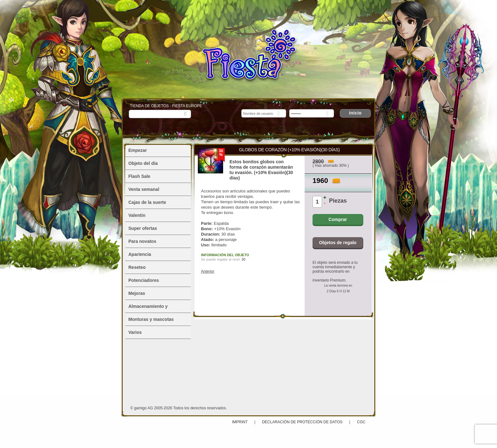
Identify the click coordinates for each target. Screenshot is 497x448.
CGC (361, 422)
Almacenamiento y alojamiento (148, 308)
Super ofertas (143, 228)
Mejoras (137, 293)
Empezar (138, 150)
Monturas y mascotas (151, 319)
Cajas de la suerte (147, 202)
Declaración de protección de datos (302, 422)
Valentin (137, 215)
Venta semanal (144, 189)
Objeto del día (143, 163)
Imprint (240, 422)
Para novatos (142, 241)
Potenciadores (144, 280)
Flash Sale (139, 176)
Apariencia (140, 254)
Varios (135, 332)
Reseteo (137, 267)
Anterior (208, 271)
